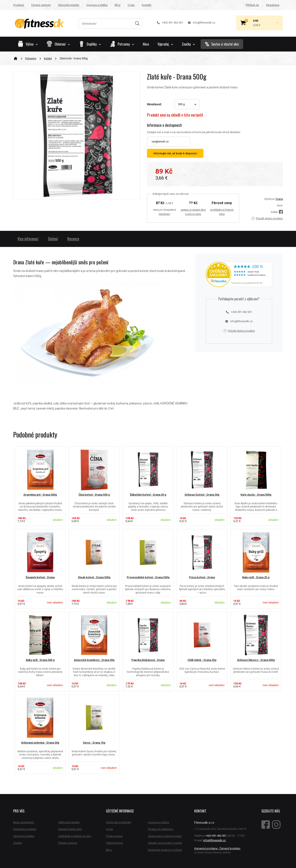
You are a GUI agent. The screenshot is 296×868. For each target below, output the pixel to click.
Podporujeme (114, 836)
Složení (53, 239)
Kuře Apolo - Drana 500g (256, 495)
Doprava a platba (97, 5)
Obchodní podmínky (118, 822)
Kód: (280, 206)
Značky (188, 44)
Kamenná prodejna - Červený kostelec (217, 848)
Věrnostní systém (69, 5)
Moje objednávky (24, 822)
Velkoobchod (114, 843)
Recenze (73, 239)
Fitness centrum (41, 5)
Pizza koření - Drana (202, 577)
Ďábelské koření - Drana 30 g (148, 495)
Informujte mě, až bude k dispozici (175, 153)
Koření (48, 58)
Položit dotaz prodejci (267, 219)
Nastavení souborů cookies (165, 850)
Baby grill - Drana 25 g (256, 577)
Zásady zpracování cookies (165, 843)
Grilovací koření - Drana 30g (202, 495)
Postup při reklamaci (161, 829)
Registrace (273, 5)
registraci (164, 214)
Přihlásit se (252, 5)
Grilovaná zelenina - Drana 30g (40, 743)
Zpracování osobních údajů (165, 836)
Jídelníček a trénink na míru (75, 836)
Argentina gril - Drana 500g (40, 495)
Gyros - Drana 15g (94, 743)
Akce (146, 44)
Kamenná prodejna (25, 829)
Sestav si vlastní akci (222, 44)
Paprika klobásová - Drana (148, 660)
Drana (279, 199)
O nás (131, 5)
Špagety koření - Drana (40, 577)
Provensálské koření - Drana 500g (148, 577)
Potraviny (31, 58)
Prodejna (19, 5)
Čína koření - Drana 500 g (94, 495)
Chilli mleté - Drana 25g (202, 660)
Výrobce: (270, 199)
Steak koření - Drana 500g (94, 577)
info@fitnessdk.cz (202, 23)
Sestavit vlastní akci (70, 829)
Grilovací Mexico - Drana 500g (256, 660)
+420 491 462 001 (170, 23)
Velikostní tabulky (69, 822)
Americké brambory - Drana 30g (94, 660)
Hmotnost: (154, 104)
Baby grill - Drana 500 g (40, 660)
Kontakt (147, 5)
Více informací (28, 239)
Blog (118, 5)
